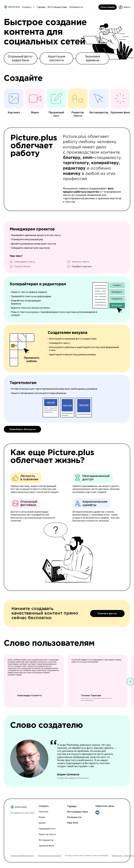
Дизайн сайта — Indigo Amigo (123, 855)
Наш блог (73, 823)
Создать (27, 7)
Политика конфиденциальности (22, 855)
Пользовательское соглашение (49, 855)
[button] (130, 682)
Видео (42, 817)
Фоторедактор (46, 840)
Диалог (42, 823)
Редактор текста (47, 834)
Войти (125, 7)
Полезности (76, 7)
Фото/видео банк (57, 7)
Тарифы (41, 7)
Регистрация (108, 7)
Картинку (44, 811)
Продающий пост (47, 828)
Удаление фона (46, 846)
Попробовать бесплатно (23, 429)
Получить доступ (107, 613)
